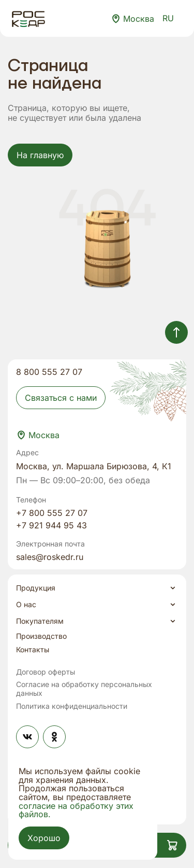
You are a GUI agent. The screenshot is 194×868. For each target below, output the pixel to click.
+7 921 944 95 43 (51, 525)
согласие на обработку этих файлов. (76, 810)
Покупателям (40, 621)
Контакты (33, 650)
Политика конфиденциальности (72, 706)
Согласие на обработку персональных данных (84, 689)
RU (174, 18)
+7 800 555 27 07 (52, 513)
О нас (26, 605)
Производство (41, 636)
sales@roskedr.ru (50, 557)
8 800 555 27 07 (49, 372)
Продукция (36, 588)
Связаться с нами (61, 398)
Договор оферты (46, 672)
